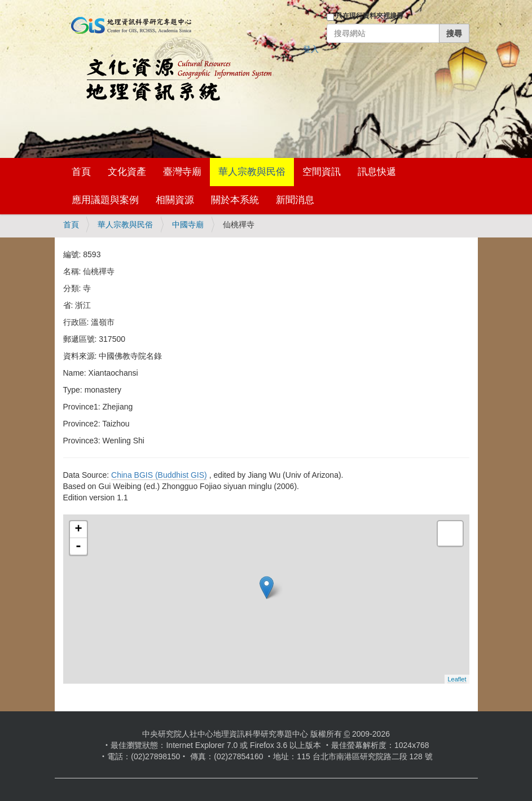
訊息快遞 (377, 172)
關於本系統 (235, 200)
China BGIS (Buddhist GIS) (159, 475)
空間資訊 (322, 172)
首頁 (81, 172)
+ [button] (78, 530)
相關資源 (175, 200)
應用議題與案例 (105, 200)
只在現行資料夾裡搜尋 (370, 16)
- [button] (78, 547)
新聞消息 (295, 200)
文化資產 (127, 172)
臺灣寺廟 (182, 172)
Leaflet (457, 679)
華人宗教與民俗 (252, 172)
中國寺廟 (188, 225)
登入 (311, 49)
